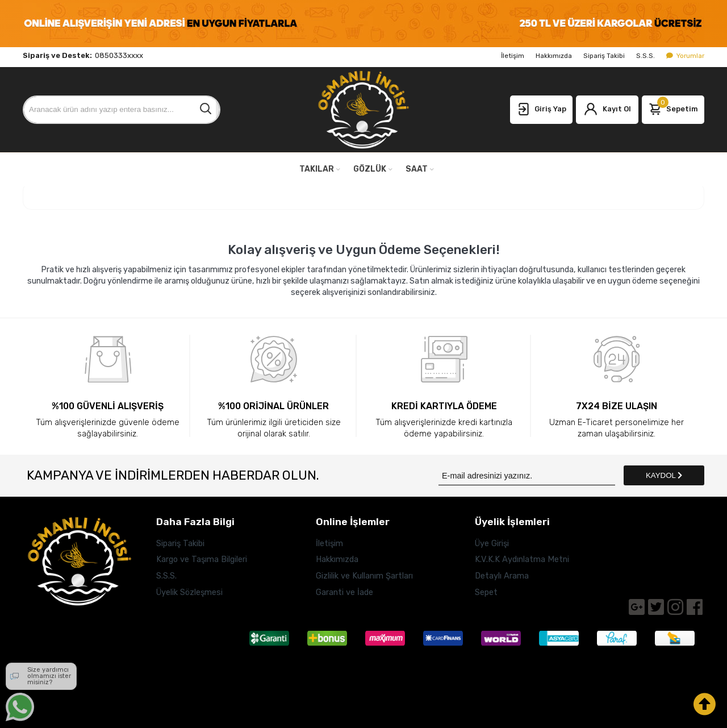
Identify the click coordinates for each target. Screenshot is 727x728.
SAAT (417, 169)
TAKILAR (317, 169)
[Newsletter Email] (527, 475)
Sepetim (673, 107)
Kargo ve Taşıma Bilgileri (202, 559)
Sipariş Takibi (604, 56)
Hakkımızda (554, 56)
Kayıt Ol (607, 110)
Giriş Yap (542, 110)
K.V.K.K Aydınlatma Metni (522, 559)
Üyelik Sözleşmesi (189, 592)
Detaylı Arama (502, 576)
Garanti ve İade (344, 592)
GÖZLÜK (370, 169)
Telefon (38, 654)
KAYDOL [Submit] (664, 475)
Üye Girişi (492, 543)
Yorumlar (685, 56)
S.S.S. (645, 56)
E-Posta (38, 684)
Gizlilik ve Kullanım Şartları (364, 576)
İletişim (513, 56)
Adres (37, 624)
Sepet (486, 592)
